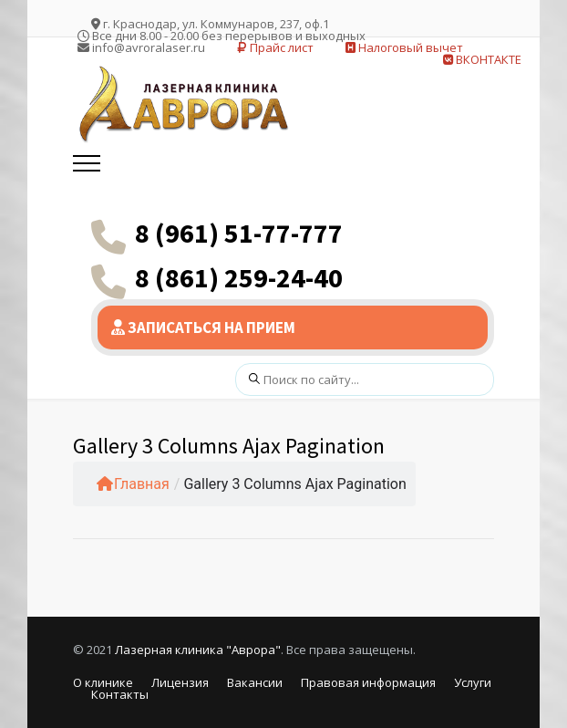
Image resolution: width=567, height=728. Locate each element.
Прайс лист (275, 47)
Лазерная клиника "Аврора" (198, 650)
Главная (133, 484)
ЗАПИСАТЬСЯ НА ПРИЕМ (203, 328)
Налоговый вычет (404, 47)
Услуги (473, 682)
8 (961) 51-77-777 (239, 233)
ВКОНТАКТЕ (482, 59)
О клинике (103, 682)
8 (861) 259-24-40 (239, 277)
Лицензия (180, 682)
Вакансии (255, 682)
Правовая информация (368, 682)
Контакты (120, 694)
